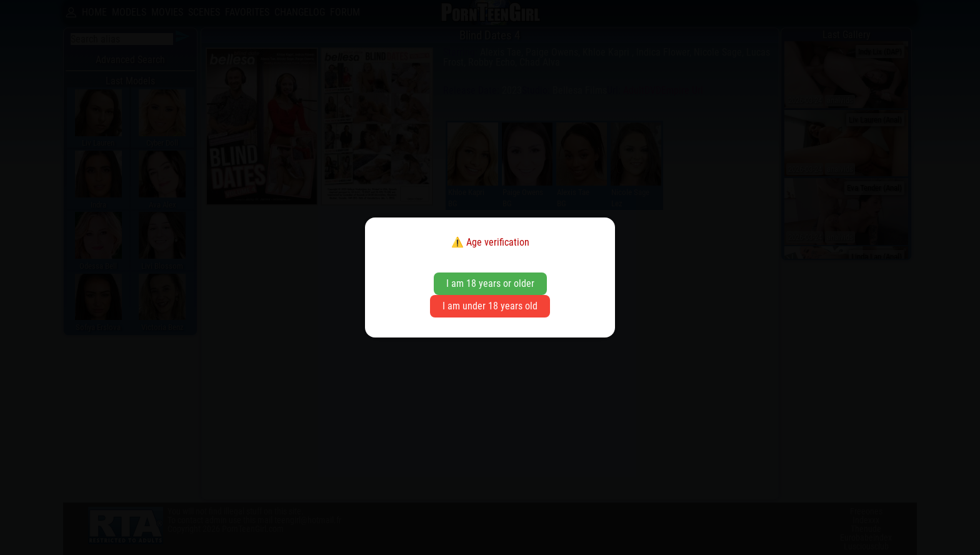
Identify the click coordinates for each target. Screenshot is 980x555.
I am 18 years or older (490, 283)
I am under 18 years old (490, 306)
